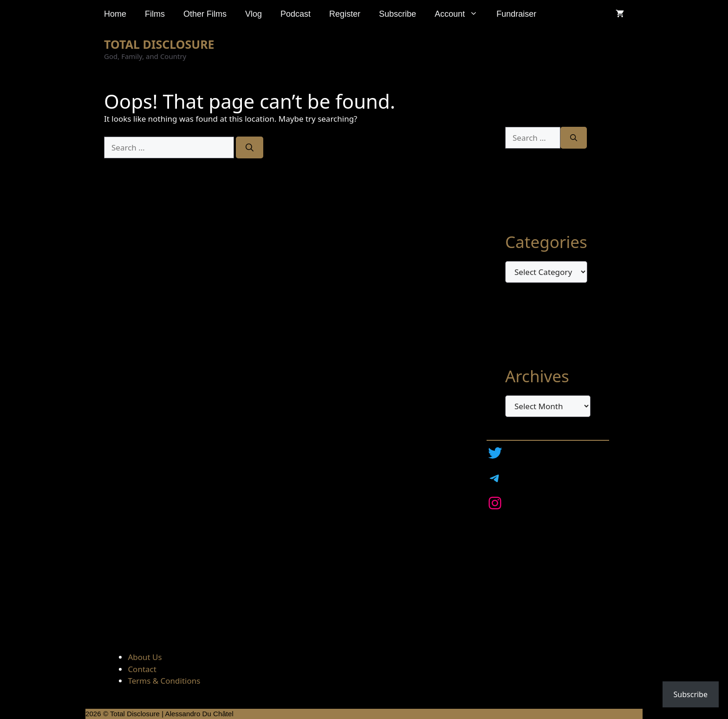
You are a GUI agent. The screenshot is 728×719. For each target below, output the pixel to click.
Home (115, 14)
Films (155, 14)
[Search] (250, 148)
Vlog (253, 14)
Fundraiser (516, 14)
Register (345, 14)
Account (461, 14)
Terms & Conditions (164, 681)
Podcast (296, 14)
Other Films (205, 14)
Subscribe (397, 14)
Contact (142, 669)
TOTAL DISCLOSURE (159, 44)
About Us (145, 657)
